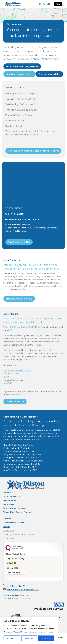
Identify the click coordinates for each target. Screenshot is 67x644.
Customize (12, 638)
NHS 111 (13, 327)
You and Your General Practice (17, 512)
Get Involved (9, 504)
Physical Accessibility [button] (49, 74)
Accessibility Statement (14, 523)
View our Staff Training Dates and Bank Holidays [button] (33, 151)
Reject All (29, 638)
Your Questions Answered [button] (20, 74)
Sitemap (7, 519)
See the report (15, 572)
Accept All (46, 638)
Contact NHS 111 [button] (15, 402)
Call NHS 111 (28, 327)
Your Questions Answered (15, 508)
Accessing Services (12, 496)
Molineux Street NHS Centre (17, 370)
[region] (29, 630)
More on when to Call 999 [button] (19, 299)
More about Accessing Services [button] (22, 66)
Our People (9, 530)
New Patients (10, 500)
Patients (7, 492)
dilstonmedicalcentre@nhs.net (23, 589)
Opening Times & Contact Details (19, 534)
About (7, 527)
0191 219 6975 (16, 586)
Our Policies (9, 538)
